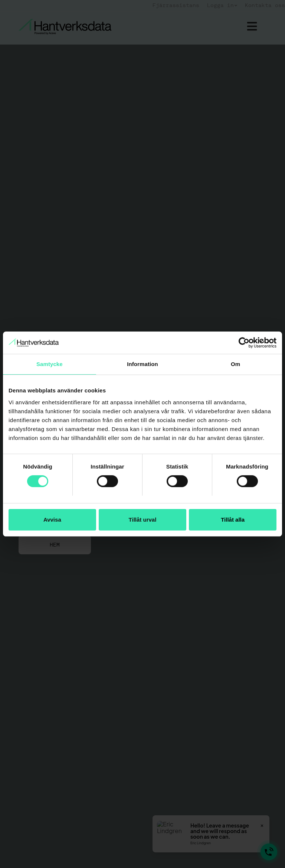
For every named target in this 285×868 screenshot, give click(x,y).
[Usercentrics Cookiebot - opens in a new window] (244, 343)
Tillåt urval (143, 520)
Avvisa (52, 520)
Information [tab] (142, 364)
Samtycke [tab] (50, 364)
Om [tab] (235, 364)
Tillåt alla (233, 520)
